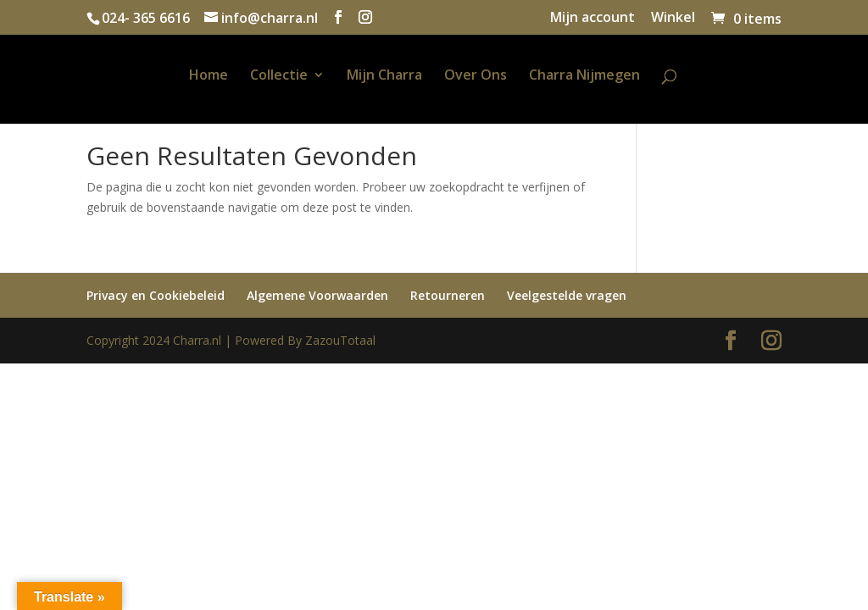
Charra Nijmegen (584, 76)
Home (209, 76)
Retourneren (448, 295)
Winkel (673, 18)
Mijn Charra (384, 76)
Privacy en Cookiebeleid (156, 295)
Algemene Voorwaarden (317, 295)
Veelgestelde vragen (567, 295)
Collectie (279, 76)
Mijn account (593, 18)
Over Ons (476, 76)
